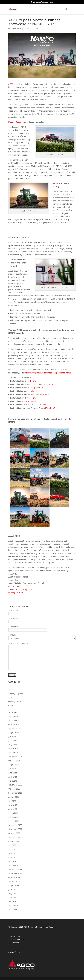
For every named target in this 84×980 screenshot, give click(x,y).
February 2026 (14, 716)
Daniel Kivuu (16, 29)
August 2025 (14, 733)
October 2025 (14, 724)
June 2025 (13, 741)
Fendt (55, 183)
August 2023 (14, 797)
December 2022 (15, 825)
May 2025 (13, 745)
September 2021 (15, 881)
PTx (10, 698)
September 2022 (15, 837)
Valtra (11, 706)
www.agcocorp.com (17, 592)
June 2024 (13, 773)
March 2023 (13, 813)
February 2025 (14, 753)
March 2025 (13, 749)
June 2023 (13, 805)
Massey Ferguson (17, 122)
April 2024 (13, 777)
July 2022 (12, 845)
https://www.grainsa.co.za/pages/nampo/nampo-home (48, 373)
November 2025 (15, 720)
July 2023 (12, 801)
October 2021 (14, 877)
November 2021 (15, 873)
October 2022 (14, 833)
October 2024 (14, 761)
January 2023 (14, 821)
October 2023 (14, 789)
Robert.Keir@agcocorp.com (20, 589)
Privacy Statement (16, 940)
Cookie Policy (14, 952)
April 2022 (13, 857)
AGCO (39, 29)
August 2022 (14, 841)
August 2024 (14, 765)
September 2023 (15, 793)
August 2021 (14, 885)
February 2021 (14, 905)
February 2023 (14, 817)
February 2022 (14, 865)
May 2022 (13, 853)
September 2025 (15, 728)
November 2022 (15, 829)
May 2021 (13, 893)
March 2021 (13, 901)
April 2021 (13, 898)
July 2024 (12, 769)
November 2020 (15, 910)
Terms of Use (14, 936)
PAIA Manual (14, 943)
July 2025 (12, 737)
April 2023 (13, 809)
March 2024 (13, 781)
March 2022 (13, 861)
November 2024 (15, 757)
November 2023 (15, 785)
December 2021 (15, 869)
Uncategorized (15, 702)
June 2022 (13, 849)
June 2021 (13, 889)
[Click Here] (32, 381)
